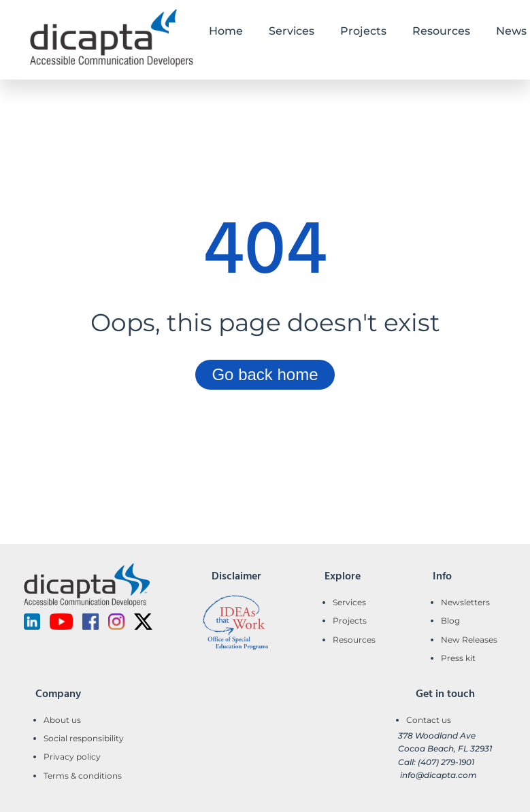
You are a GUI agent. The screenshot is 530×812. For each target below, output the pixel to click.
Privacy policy (72, 757)
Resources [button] (441, 31)
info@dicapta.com (438, 775)
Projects (350, 621)
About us (62, 720)
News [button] (511, 31)
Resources (354, 640)
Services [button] (292, 31)
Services (349, 602)
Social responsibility (84, 738)
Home (226, 31)
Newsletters (465, 602)
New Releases (469, 640)
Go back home (265, 374)
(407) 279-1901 (446, 762)
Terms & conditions (83, 776)
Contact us (429, 720)
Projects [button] (363, 31)
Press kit (458, 658)
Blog (450, 621)
